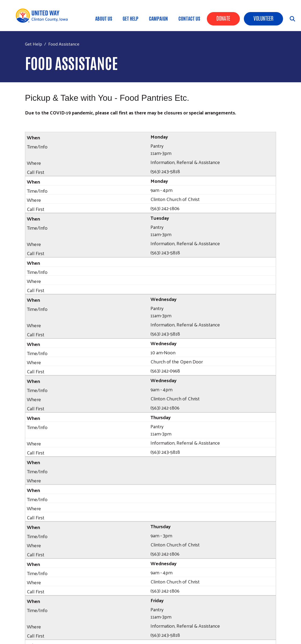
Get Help (131, 18)
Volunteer (263, 18)
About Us (104, 18)
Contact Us (189, 18)
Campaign (158, 18)
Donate (223, 18)
